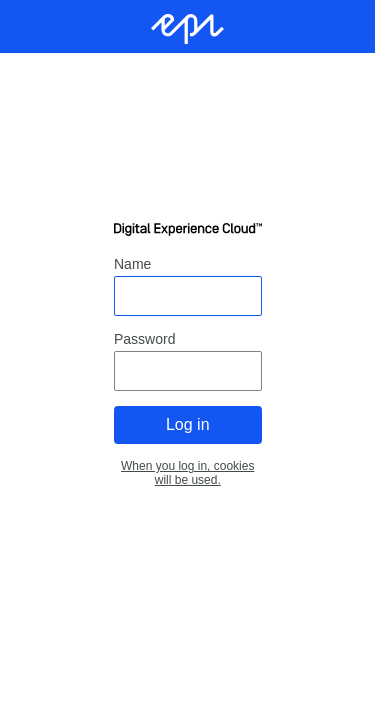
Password (144, 339)
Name (132, 264)
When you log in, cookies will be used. (187, 473)
